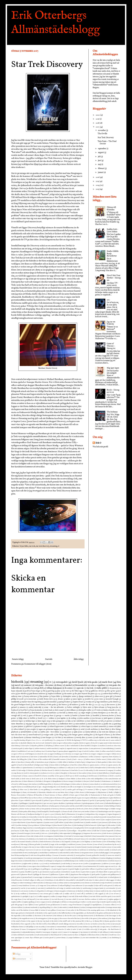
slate (36, 732)
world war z (114, 935)
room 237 (34, 886)
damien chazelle (109, 710)
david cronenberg (81, 776)
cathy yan (70, 768)
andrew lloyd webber (111, 694)
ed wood (14, 784)
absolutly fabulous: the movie (30, 743)
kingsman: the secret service (93, 833)
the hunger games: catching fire (81, 735)
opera (53, 866)
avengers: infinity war (112, 754)
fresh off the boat (26, 798)
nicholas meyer (114, 861)
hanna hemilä (32, 806)
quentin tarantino (50, 702)
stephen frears (78, 702)
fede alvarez (80, 792)
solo (107, 894)
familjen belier (114, 790)
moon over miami (113, 855)
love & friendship (109, 842)
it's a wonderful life (76, 817)
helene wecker (25, 809)
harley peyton (55, 806)
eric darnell (62, 787)
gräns (109, 801)
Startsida (49, 659)
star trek (32, 546)
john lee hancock (91, 825)
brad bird (24, 710)
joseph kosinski (95, 828)
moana (56, 855)
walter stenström (115, 932)
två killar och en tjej (91, 929)
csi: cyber (56, 773)
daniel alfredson (104, 773)
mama (79, 844)
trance (24, 929)
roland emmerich (100, 727)
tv (59, 546)
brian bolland (29, 765)
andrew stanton (40, 748)
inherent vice (15, 817)
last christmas (21, 839)
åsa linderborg (114, 938)
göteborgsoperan (89, 803)
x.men (90, 738)
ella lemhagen (65, 784)
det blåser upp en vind (80, 691)
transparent (32, 929)
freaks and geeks (108, 795)
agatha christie (79, 743)
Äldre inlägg (79, 659)
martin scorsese (107, 847)
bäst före (74, 765)
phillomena (54, 875)
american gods (18, 748)
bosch (20, 765)
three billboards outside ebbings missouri (61, 924)
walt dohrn (94, 932)
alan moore (111, 705)
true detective (60, 929)
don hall (62, 713)
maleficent (72, 844)
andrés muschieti (52, 748)
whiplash (83, 935)
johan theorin (58, 825)
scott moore (24, 891)
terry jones (62, 910)
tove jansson (15, 929)
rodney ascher (63, 883)
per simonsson (44, 872)
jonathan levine (53, 828)
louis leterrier (97, 842)
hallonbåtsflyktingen (112, 803)
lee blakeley (31, 839)
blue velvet (112, 762)
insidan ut (25, 817)
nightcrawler (27, 864)
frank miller (84, 795)
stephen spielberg (29, 902)
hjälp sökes (23, 718)
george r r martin (63, 716)
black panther (102, 762)
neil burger (49, 861)
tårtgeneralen (16, 932)
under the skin (86, 705)
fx (64, 798)
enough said (16, 716)
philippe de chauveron (41, 875)
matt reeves (29, 850)
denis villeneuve (29, 781)
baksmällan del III (46, 757)
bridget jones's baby (42, 765)
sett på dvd (38, 688)
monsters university (67, 855)
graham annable (69, 801)
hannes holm (85, 716)
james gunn (63, 820)
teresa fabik (35, 910)
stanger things (62, 896)
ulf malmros (74, 705)
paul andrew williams (88, 869)
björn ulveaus (99, 707)
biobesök (17, 682)
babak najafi (15, 757)
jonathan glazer (41, 828)
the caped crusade (51, 913)
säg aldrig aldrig (45, 907)
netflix (28, 688)
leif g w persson (106, 721)
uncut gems (47, 932)
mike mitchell (64, 853)
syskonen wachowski (31, 907)
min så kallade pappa (102, 853)
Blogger (89, 967)
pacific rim (108, 724)
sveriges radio (48, 735)
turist (74, 929)
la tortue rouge (78, 836)
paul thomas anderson (37, 694)
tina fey (102, 924)
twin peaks (93, 682)
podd (27, 691)
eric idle (70, 787)
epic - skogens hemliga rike (47, 787)
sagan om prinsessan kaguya (49, 729)
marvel (17, 685)
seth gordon (40, 891)
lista (119, 682)
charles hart (84, 768)
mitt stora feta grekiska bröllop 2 (41, 855)
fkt (44, 691)
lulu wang (24, 844)
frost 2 (41, 798)
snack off (80, 894)
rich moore (84, 877)
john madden (84, 718)
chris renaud (59, 710)
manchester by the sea (112, 844)
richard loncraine (17, 880)
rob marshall (70, 880)
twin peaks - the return (44, 685)
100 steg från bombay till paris (21, 740)
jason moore (117, 820)
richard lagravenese (57, 727)
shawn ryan (72, 891)
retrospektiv (62, 682)
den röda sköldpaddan (95, 779)
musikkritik (15, 702)
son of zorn (115, 894)
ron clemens (86, 883)
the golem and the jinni (104, 913)
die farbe (39, 781)
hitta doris (89, 809)
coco (82, 770)
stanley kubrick (91, 732)
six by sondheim (21, 894)
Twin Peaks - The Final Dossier (107, 142)
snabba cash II (69, 894)
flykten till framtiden (35, 795)
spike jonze (78, 732)
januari (101, 172)
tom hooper (47, 738)
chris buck (49, 710)
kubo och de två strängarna (44, 836)
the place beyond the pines (85, 694)
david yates (35, 779)
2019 (98, 119)
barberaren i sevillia (87, 757)
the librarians (100, 916)
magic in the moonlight (58, 844)
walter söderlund (18, 935)
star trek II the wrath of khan (78, 896)
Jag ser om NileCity (111, 323)
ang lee (62, 748)
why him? (105, 935)
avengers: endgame (97, 754)
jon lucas (31, 828)
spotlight (25, 896)
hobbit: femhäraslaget (102, 809)
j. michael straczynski (99, 817)
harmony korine (108, 716)
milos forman (75, 853)
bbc (31, 759)
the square (32, 921)
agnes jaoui (103, 743)
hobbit (33, 718)
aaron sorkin (115, 740)
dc (42, 779)
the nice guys (54, 918)
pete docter (76, 872)
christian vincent (47, 770)
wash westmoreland (42, 935)
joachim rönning (21, 825)
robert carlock (99, 880)
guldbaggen (24, 803)
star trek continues (43, 899)
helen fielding (110, 806)
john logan (102, 825)
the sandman (103, 918)
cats (77, 768)
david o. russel (114, 776)
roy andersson (53, 886)
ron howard (95, 883)
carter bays (38, 768)
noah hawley (66, 864)
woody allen (81, 738)
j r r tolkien (50, 718)
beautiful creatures (60, 759)
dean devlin (82, 779)
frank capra (74, 795)
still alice (64, 902)
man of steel (98, 844)
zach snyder (100, 738)
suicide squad (106, 902)
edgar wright (86, 713)
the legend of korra (103, 735)
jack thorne (28, 820)
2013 (98, 189)
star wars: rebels (71, 899)
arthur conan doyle (108, 751)
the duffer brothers (65, 913)
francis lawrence (50, 795)
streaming (54, 546)
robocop (48, 883)
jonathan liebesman (66, 828)
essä (24, 716)
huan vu (94, 812)
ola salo (14, 866)
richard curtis (103, 877)
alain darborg (16, 746)
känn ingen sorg (44, 721)
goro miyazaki (37, 801)
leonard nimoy (80, 839)
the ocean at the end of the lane (70, 918)
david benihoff (23, 713)
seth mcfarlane (93, 729)
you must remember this (91, 938)
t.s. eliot (54, 907)
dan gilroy (64, 773)
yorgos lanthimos (74, 938)
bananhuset (74, 757)
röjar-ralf (98, 886)
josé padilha (115, 828)
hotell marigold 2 (56, 812)
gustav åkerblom (59, 803)
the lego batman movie (86, 916)
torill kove (116, 927)
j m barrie (87, 817)
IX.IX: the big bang (73, 740)
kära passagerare (59, 721)
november (102, 130)
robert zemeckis (38, 883)
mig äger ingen (31, 724)
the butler (40, 913)
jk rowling (73, 718)
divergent (47, 781)
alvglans (95, 746)
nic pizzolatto (91, 861)
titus (109, 924)
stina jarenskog (74, 902)
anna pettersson (95, 748)
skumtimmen (33, 894)
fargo (72, 792)
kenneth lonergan (24, 833)
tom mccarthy (40, 927)
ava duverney (67, 754)
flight (117, 792)
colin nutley (89, 770)
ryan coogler (31, 729)
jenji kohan (69, 822)
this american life (78, 921)
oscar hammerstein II (91, 866)
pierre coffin (64, 875)
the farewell (91, 913)
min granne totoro (87, 853)
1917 (108, 300)
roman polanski (75, 883)
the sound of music (20, 921)
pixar (59, 691)
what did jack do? (56, 935)
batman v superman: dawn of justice (107, 757)
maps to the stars (29, 847)
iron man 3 (54, 817)
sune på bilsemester (54, 905)
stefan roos (102, 899)
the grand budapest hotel (21, 705)
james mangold (74, 820)
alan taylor (25, 746)
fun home (58, 798)
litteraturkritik (81, 685)
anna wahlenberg (108, 748)
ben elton (21, 762)
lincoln (35, 842)
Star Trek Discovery (106, 138)
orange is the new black (64, 866)
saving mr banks (98, 888)
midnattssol (54, 853)
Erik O (98, 443)
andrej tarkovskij (35, 707)
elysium (85, 784)
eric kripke (78, 787)
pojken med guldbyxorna (111, 875)
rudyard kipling (65, 886)
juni (100, 160)
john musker (112, 825)
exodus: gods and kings (75, 790)
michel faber (44, 853)
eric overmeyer (98, 787)
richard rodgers (29, 880)
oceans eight (115, 864)
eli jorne (56, 784)
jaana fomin (112, 817)
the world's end (65, 921)
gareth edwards (71, 798)
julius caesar (45, 831)
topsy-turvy (106, 927)
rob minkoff (80, 880)
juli (99, 157)
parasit (65, 869)
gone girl (109, 696)
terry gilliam (52, 910)
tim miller (80, 924)
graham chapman (82, 801)
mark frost (107, 682)
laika (69, 721)
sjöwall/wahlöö (26, 732)
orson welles (78, 866)
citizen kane (65, 770)
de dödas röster (51, 779)
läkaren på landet (35, 844)
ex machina (56, 790)
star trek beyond (29, 899)
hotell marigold (43, 812)
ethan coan (23, 790)
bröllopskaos (65, 765)
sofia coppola (99, 894)
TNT (84, 740)
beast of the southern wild (43, 759)
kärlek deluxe (59, 836)
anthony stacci (40, 751)
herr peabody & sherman (50, 809)
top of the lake (95, 927)
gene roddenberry (92, 798)
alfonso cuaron (60, 746)
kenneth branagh (112, 699)
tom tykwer (51, 927)
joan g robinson (34, 825)
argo (80, 751)
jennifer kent (79, 822)
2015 (98, 181)
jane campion (106, 820)
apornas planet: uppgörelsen (67, 751)
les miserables (91, 839)
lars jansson (110, 836)
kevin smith (36, 833)
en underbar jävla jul (30, 787)
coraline (118, 770)
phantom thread (27, 875)
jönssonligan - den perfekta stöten (80, 831)
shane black (105, 729)
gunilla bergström (36, 803)
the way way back (43, 921)
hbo (109, 691)
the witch (55, 921)
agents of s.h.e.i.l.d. (92, 743)
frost (35, 798)
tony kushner (84, 927)
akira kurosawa (114, 743)
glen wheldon (115, 798)
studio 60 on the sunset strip (90, 902)
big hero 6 (54, 762)
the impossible (16, 916)
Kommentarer (19, 959)
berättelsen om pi (42, 762)
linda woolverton (45, 842)
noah (46, 864)
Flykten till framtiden (111, 209)
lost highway (86, 842)
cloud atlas (74, 770)
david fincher (36, 713)
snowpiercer (67, 732)
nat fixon (41, 861)
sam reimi (41, 888)
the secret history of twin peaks (44, 705)
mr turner (48, 858)
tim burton (63, 705)
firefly (111, 792)
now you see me (78, 864)
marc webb (40, 847)
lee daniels (40, 839)
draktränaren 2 (107, 781)
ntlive (87, 864)
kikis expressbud (65, 833)
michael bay (92, 850)
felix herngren (91, 792)
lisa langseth (66, 842)
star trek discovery (43, 546)
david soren (25, 779)
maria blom (49, 847)
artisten (118, 751)
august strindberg (55, 754)
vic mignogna (74, 932)
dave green (60, 776)
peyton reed (15, 875)
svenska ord (90, 702)
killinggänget (77, 833)
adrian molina (67, 743)
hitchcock (80, 809)
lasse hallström (92, 721)
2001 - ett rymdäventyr (45, 740)
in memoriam (31, 699)
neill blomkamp (69, 861)
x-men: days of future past (34, 938)
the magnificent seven (26, 918)
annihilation (22, 751)
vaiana (65, 932)
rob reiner (89, 880)
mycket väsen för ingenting (32, 702)
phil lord (29, 727)
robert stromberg (25, 883)
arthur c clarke (95, 751)
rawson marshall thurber (61, 877)
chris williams (71, 710)
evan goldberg (45, 790)
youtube (104, 938)
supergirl (87, 905)
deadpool (62, 779)
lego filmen (59, 839)
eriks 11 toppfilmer (98, 685)
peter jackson (18, 727)
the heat (116, 913)
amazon (23, 707)
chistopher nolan (100, 768)
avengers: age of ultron (81, 754)
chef (91, 768)
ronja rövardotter (107, 883)
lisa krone (56, 842)
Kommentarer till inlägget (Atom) (38, 664)
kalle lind (96, 831)
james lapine (78, 699)
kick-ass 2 (45, 833)
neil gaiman (58, 861)
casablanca (61, 768)
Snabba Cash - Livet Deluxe (112, 230)
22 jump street (60, 740)
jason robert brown (19, 822)
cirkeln (57, 770)
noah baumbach (55, 864)
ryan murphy (89, 886)
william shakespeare (54, 688)
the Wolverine (81, 910)
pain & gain (57, 869)
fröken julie (49, 798)
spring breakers (65, 702)
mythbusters (95, 858)
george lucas (49, 716)
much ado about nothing (61, 858)
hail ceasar (100, 803)
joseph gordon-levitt (82, 828)
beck (70, 759)
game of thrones (35, 716)
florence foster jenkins (19, 795)
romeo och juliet (115, 727)
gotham (46, 801)
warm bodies (30, 935)
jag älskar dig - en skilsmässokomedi (45, 820)
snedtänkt (89, 894)
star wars (66, 691)
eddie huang (23, 784)
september (102, 149)
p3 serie (28, 869)
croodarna (43, 773)
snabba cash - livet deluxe (50, 732)
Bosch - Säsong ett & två (113, 391)
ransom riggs (38, 877)
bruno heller (55, 765)
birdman (72, 762)
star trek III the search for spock (101, 896)
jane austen (96, 820)
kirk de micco (108, 833)
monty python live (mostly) (96, 855)
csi (50, 773)
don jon (86, 781)
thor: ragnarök (26, 924)
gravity (92, 801)
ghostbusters (104, 798)
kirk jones (118, 833)
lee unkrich (49, 839)
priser (19, 877)
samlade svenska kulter (73, 888)
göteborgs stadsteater (74, 803)
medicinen (83, 850)
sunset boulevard (35, 735)
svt (118, 905)
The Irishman (112, 412)
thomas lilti (98, 921)
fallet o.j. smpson (101, 790)
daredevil (38, 776)
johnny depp (22, 828)
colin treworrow (100, 770)
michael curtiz (116, 850)
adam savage (57, 743)
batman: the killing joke (19, 759)
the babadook (112, 910)
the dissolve (114, 702)
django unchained (85, 696)
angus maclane (83, 748)
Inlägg (17, 954)
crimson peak (34, 773)
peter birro (86, 872)
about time (15, 743)
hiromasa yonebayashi (67, 809)
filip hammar (102, 792)
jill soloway (113, 822)
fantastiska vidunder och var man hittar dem (53, 792)
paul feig (51, 691)
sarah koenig (87, 888)
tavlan (83, 907)
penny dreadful (25, 872)
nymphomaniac (96, 864)
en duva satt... (114, 713)
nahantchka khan (30, 861)
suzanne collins (110, 905)
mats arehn (117, 847)
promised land (27, 877)
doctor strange (68, 781)
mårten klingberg (107, 858)
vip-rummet (84, 932)
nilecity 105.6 (38, 864)
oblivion (106, 864)
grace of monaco (56, 801)
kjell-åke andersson (19, 836)
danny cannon (28, 776)
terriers (43, 910)
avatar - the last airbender (54, 707)
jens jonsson (103, 822)
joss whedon (22, 694)
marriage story (70, 847)
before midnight (74, 707)
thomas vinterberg (33, 738)
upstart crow (57, 932)
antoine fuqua (52, 751)
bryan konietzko (36, 710)
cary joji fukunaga (50, 768)
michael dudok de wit (20, 853)
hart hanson (89, 806)
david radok (15, 779)
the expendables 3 (79, 913)
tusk (80, 929)
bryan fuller (24, 546)
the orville (85, 918)
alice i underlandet (73, 746)
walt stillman (104, 932)
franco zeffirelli (63, 795)
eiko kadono (33, 784)
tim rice (88, 924)
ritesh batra (50, 880)
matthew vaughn (58, 850)
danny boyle (17, 776)
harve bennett (99, 806)
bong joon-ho (113, 707)
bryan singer (36, 691)
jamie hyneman (86, 820)
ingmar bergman (113, 814)
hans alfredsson (43, 806)
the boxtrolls (30, 913)
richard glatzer (114, 877)
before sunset (102, 759)
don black (78, 781)
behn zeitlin (112, 759)
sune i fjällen (29, 905)
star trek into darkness (107, 732)
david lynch (78, 682)
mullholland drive (66, 724)
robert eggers (110, 880)
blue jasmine (44, 696)
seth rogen (50, 891)
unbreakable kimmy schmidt (31, 932)
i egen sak (80, 688)
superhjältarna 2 (97, 905)
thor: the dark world (39, 924)
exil (63, 790)
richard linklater (72, 727)
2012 (96, 705)
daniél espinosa (116, 773)
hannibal (96, 716)
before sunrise (90, 759)
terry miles (71, 910)
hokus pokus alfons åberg (27, 812)
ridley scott (40, 880)
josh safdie (106, 828)
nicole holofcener (94, 724)
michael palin (33, 853)
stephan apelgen (114, 899)
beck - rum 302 (78, 759)
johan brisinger (46, 825)
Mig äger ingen (113, 368)
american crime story (114, 746)
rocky (55, 883)
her (114, 691)
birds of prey (81, 762)
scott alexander (110, 888)
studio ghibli (101, 688)
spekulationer (16, 896)
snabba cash (58, 894)
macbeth (45, 844)
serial (83, 729)
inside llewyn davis (46, 699)
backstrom (25, 757)
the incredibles (28, 916)
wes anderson (69, 738)
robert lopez (86, 727)
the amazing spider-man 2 (97, 910)
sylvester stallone (17, 907)
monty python (80, 855)
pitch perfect (96, 875)
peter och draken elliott (100, 872)
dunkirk (116, 781)
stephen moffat (16, 902)
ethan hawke (34, 790)
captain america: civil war (97, 765)
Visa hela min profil (100, 447)
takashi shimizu (74, 907)
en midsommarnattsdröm (109, 784)
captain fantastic (28, 768)
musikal (69, 685)
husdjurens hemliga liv (35, 814)
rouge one (43, 886)
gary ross (81, 798)
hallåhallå (14, 806)
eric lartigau (88, 787)
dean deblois (71, 779)
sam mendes (31, 888)
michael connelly (104, 850)
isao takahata (64, 817)
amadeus (102, 746)
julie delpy (25, 831)
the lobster (117, 735)
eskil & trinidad (110, 787)
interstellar (34, 817)
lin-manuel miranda (24, 842)
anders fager (29, 748)
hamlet (75, 716)
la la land (69, 836)
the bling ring (61, 735)
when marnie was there (71, 935)
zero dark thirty (113, 738)
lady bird (88, 836)
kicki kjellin (54, 833)
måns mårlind (80, 724)
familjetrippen (16, 792)
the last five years (70, 916)
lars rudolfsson (79, 721)
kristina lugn (30, 721)
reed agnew (74, 877)
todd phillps (29, 927)
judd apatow (108, 718)
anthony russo (16, 696)
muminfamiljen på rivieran (80, 858)
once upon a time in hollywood (39, 866)
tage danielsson (102, 702)
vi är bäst (58, 738)
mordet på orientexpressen (34, 858)
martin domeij (81, 847)
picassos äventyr (41, 727)
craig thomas (17, 773)
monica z (54, 724)
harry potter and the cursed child (72, 806)
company (110, 770)
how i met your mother (82, 812)
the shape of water (115, 918)
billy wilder (63, 762)
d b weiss (97, 710)
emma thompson (99, 713)
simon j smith (100, 891)
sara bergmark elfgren (70, 729)
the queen (94, 918)
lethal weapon (102, 839)
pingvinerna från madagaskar (80, 875)
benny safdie (30, 762)
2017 (98, 127)
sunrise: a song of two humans (72, 905)
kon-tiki (31, 836)
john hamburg (78, 825)
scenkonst (28, 685)
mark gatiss (59, 847)
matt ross (38, 850)
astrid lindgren (29, 754)
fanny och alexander (29, 792)
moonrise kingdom (17, 858)
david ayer (69, 776)
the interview (48, 916)
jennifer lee (89, 699)
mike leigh (44, 724)
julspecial (55, 831)
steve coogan (41, 902)
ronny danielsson (24, 886)
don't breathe (95, 781)
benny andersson (31, 696)
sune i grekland (40, 905)
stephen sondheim (55, 694)
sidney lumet (89, 891)
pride (13, 877)
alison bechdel (85, 746)
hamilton (22, 806)
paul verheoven (110, 869)
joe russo (100, 699)
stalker (53, 896)
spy (32, 896)
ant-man (31, 751)
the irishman (58, 916)
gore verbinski (25, 801)
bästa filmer (83, 765)
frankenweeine (96, 795)
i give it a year (49, 814)
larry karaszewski (99, 836)
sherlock (80, 891)
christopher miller (85, 710)
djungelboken (57, 781)
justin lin (63, 831)
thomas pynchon (110, 921)
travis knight (42, 929)
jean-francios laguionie (35, 822)
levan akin (112, 839)
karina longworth (108, 831)
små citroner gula (46, 894)
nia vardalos (80, 861)
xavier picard (49, 938)
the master (68, 694)
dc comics (69, 688)
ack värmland (46, 743)
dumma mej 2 (73, 713)
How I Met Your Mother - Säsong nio (114, 278)
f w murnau (89, 790)
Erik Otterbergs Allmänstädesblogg (56, 23)
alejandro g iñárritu (37, 746)
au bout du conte (42, 754)
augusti (101, 152)
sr (36, 896)
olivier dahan (22, 866)
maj (100, 164)
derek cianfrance (50, 713)
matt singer (47, 850)
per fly (35, 872)
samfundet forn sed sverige (55, 888)
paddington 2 (47, 869)
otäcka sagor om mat (107, 866)
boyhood (15, 710)
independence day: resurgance (96, 814)
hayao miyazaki (17, 691)
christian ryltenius (34, 770)
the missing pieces (41, 918)
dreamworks (114, 688)
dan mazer (73, 773)
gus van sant (48, 803)
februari (101, 168)
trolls (51, 929)
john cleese (68, 825)
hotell (40, 718)
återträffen (15, 940)
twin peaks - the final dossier (109, 929)
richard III (93, 877)
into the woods (44, 817)
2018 (98, 123)
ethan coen (99, 696)
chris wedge (22, 770)
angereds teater (72, 748)
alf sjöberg (49, 746)
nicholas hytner (102, 861)
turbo (68, 929)
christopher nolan (69, 696)
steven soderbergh (53, 902)
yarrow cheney (61, 938)
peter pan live (114, 872)
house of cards (68, 812)
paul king (118, 724)
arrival (86, 751)
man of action (88, 844)
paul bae (100, 869)
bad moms (34, 757)
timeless (95, 924)
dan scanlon (82, 773)
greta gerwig (101, 801)
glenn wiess (15, 801)
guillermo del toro (98, 691)
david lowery (104, 776)
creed (25, 773)
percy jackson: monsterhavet (61, 872)
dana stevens (92, 773)
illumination (71, 814)
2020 (98, 115)
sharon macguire (61, 891)
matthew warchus (72, 850)
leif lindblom (69, 839)
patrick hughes (75, 869)
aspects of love (18, 754)
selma (32, 891)
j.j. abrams (59, 699)
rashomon (48, 877)
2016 (98, 177)
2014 (98, 185)
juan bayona (15, 831)
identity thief (60, 814)
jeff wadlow (60, 822)
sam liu (23, 888)
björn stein (87, 707)
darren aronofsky (49, 776)
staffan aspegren (43, 896)
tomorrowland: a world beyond (67, 927)
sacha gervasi (108, 886)
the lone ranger (111, 916)
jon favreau (97, 718)
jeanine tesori (49, 822)
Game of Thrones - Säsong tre (111, 346)
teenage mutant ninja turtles (96, 907)
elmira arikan (76, 784)
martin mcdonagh (94, 847)
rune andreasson (77, 886)
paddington (37, 869)
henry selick (36, 809)
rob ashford (59, 880)
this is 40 (89, 921)
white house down (94, 935)
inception (81, 814)
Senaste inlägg (18, 659)
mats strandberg (18, 850)
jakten (68, 699)
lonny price (76, 842)
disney (59, 685)
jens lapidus (62, 718)
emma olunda (94, 784)
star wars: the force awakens (87, 899)
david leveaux (93, 776)
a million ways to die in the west (98, 740)
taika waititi (63, 907)
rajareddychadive (70, 967)
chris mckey (112, 768)
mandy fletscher (16, 847)
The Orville (102, 134)
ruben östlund (19, 729)
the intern (38, 916)
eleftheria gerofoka (45, 784)
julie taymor (35, 831)
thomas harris (19, 738)
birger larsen (91, 762)
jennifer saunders (91, 822)
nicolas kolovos (16, 864)
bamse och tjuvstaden (61, 757)
